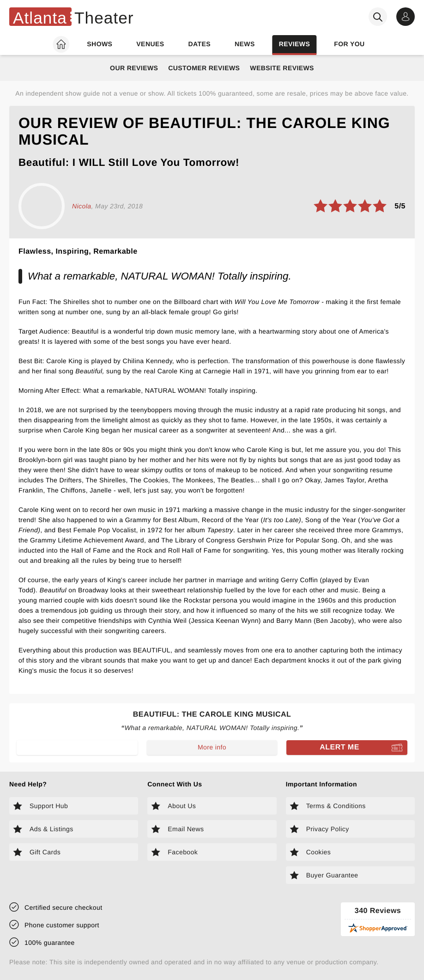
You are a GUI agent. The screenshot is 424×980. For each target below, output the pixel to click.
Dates (199, 44)
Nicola (82, 206)
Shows (100, 44)
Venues (150, 44)
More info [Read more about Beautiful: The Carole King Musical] (212, 747)
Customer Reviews (204, 68)
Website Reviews (282, 68)
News (245, 44)
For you (349, 44)
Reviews (295, 44)
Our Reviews (134, 68)
